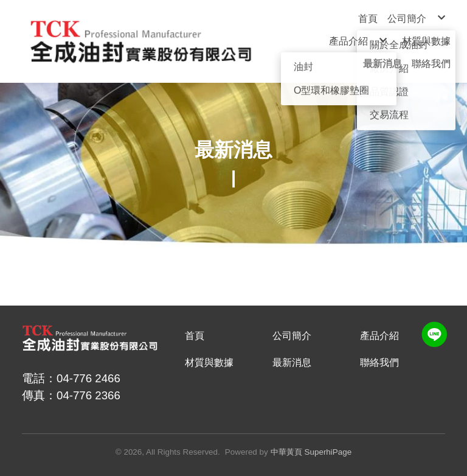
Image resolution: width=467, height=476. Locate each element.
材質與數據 (209, 362)
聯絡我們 (379, 362)
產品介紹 (379, 336)
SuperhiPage (328, 452)
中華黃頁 (286, 452)
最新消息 (292, 362)
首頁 (195, 336)
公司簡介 (292, 336)
